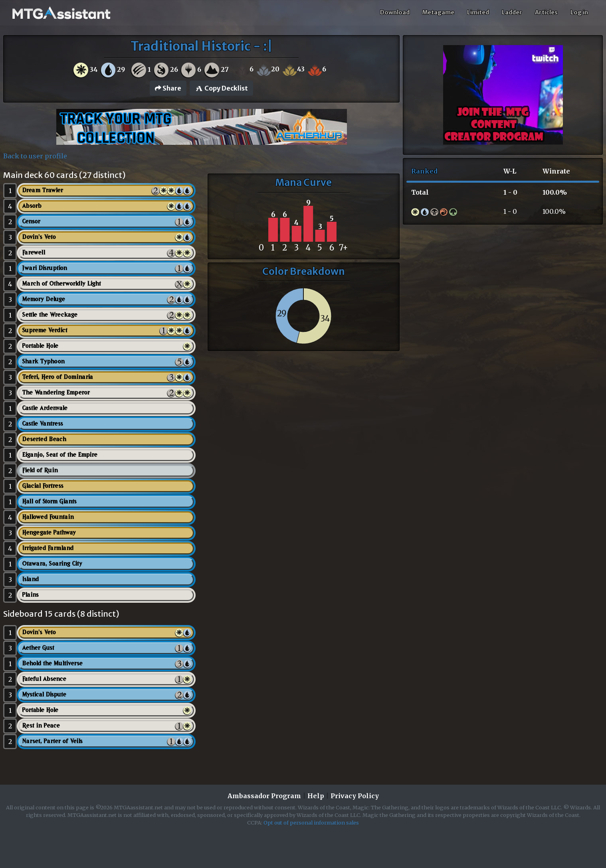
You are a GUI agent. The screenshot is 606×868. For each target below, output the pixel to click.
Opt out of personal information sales (311, 823)
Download (395, 12)
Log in (579, 12)
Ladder (512, 12)
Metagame (438, 12)
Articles (546, 12)
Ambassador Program (264, 796)
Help (316, 796)
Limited (478, 12)
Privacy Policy (355, 796)
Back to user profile (35, 156)
